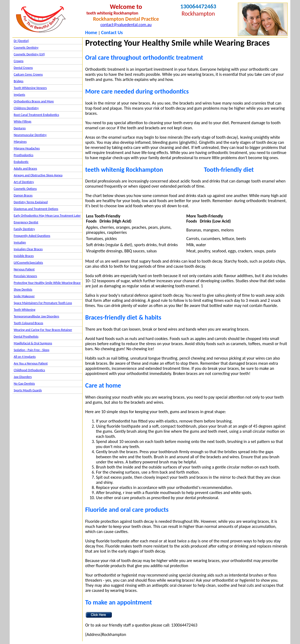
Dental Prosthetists (26, 337)
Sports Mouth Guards (28, 390)
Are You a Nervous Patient (31, 363)
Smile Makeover (24, 296)
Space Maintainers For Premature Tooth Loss (43, 303)
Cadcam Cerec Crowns (28, 74)
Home (91, 33)
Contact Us (112, 33)
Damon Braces (23, 195)
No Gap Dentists (24, 384)
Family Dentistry (24, 229)
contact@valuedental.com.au (126, 25)
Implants (19, 95)
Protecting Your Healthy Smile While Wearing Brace (47, 283)
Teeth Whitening (24, 310)
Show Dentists (23, 289)
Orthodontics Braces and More (34, 101)
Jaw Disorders (23, 377)
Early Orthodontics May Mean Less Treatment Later (47, 216)
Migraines (20, 142)
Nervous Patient (24, 269)
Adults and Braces (25, 169)
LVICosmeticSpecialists (28, 263)
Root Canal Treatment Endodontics (36, 115)
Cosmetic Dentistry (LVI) (29, 54)
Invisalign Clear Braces (28, 249)
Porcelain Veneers (25, 276)
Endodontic (21, 162)
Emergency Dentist (26, 222)
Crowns (19, 61)
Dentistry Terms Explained (31, 202)
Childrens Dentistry (26, 108)
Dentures (20, 128)
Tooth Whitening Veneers (30, 88)
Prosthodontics (24, 155)
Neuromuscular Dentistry (30, 135)
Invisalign (20, 242)
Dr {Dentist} (21, 41)
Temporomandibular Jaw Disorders (36, 316)
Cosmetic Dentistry (26, 48)
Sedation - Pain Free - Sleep (31, 350)
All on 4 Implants (25, 357)
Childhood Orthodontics (29, 370)
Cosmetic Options (25, 189)
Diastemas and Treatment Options (36, 209)
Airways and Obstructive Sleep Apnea (38, 175)
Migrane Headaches (27, 148)
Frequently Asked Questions (32, 236)
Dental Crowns (23, 68)
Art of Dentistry (24, 182)
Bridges (19, 81)
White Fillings (22, 121)
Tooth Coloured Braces (28, 323)
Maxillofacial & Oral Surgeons (33, 343)
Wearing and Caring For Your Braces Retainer (43, 330)
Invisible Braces (24, 256)
